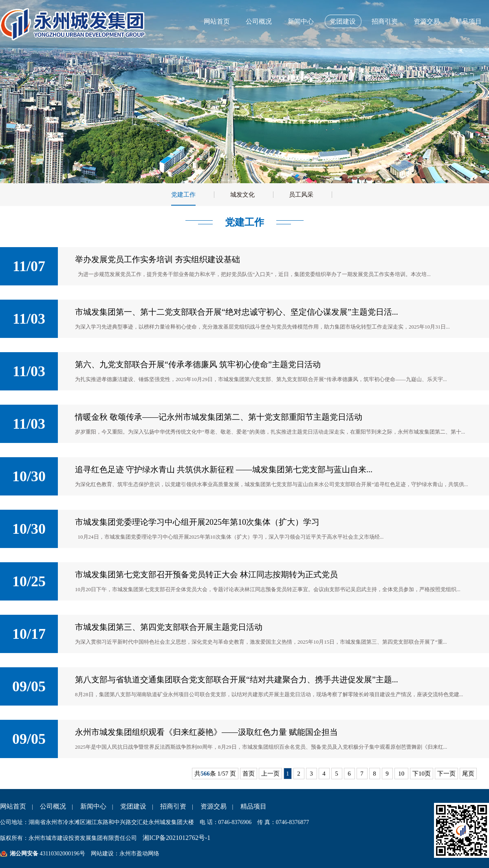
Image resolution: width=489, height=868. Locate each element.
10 (402, 774)
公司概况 (259, 21)
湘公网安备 (24, 854)
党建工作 (183, 195)
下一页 (446, 774)
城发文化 (242, 195)
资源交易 (427, 21)
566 (205, 774)
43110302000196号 (62, 854)
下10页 (422, 774)
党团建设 (343, 21)
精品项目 (469, 21)
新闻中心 (301, 21)
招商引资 (385, 21)
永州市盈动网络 (139, 854)
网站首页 (217, 21)
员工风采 (301, 195)
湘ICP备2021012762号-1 (176, 838)
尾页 (468, 774)
